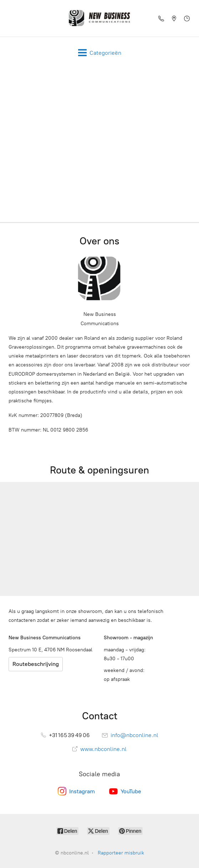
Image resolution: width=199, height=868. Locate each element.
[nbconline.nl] (99, 18)
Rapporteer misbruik (121, 853)
